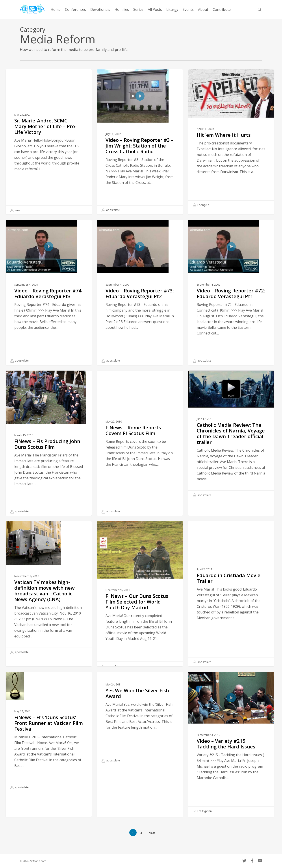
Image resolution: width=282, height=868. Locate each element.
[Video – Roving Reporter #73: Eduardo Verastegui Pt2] (140, 303)
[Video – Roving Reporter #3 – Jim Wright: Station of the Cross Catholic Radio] (140, 142)
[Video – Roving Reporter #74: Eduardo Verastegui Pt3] (49, 303)
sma (15, 210)
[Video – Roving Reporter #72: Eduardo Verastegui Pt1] (231, 303)
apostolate (111, 210)
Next (152, 833)
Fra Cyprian (202, 822)
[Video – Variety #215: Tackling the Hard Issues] (231, 754)
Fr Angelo (201, 205)
